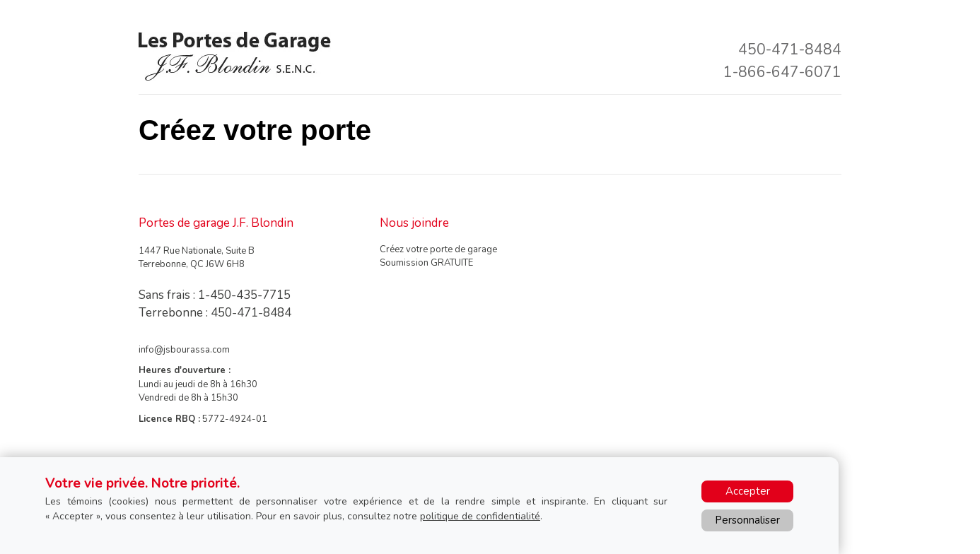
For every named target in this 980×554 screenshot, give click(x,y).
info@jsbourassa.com (184, 350)
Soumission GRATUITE (426, 263)
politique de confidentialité (480, 516)
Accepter (748, 491)
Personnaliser (747, 520)
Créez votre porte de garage (438, 249)
